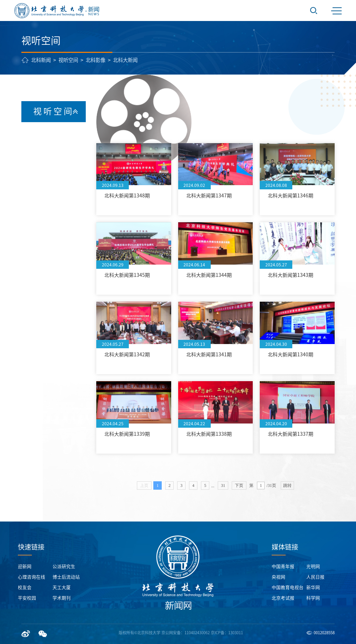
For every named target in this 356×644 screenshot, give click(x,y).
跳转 (287, 489)
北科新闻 (41, 60)
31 (223, 489)
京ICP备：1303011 (227, 633)
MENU (336, 11)
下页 (239, 489)
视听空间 (68, 60)
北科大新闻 (125, 60)
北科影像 (96, 60)
